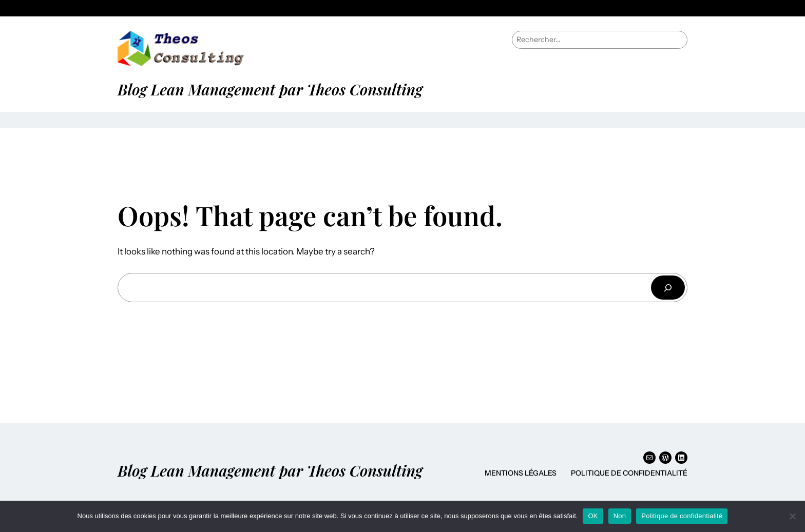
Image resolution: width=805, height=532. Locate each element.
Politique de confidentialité (629, 473)
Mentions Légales (521, 473)
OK (593, 516)
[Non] (792, 516)
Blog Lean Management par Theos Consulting (270, 89)
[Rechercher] (668, 288)
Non (620, 516)
